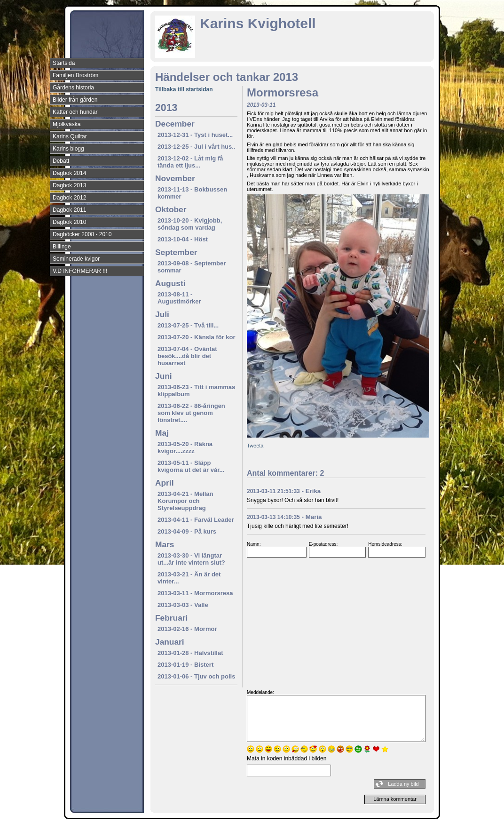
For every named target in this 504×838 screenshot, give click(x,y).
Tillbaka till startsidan (184, 89)
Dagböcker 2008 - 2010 (82, 234)
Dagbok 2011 (69, 210)
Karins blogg (68, 149)
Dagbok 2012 (69, 198)
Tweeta (255, 446)
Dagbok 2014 (69, 173)
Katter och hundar (75, 112)
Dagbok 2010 (69, 222)
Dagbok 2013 (69, 185)
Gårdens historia (73, 88)
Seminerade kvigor (76, 259)
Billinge (62, 247)
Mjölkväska (67, 124)
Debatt (61, 161)
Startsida (64, 63)
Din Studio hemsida (417, 830)
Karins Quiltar (70, 136)
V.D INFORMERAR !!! (80, 271)
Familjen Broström (75, 75)
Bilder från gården (75, 100)
